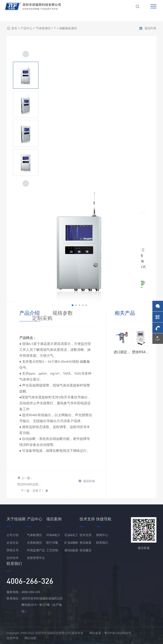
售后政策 (86, 543)
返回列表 (148, 29)
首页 (14, 28)
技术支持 (86, 535)
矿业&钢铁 (71, 543)
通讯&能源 (71, 550)
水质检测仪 (34, 543)
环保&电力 (53, 535)
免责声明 (13, 638)
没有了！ (38, 491)
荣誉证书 (13, 550)
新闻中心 (102, 535)
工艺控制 (52, 550)
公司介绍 (13, 535)
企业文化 (13, 543)
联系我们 (102, 543)
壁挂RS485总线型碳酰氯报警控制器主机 (30, 484)
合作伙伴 (13, 558)
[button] (26, 183)
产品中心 (27, 28)
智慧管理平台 (36, 558)
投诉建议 (86, 550)
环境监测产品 (36, 550)
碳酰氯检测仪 (68, 28)
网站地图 (30, 638)
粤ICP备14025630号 (118, 633)
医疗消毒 (52, 543)
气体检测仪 (43, 28)
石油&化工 (71, 535)
